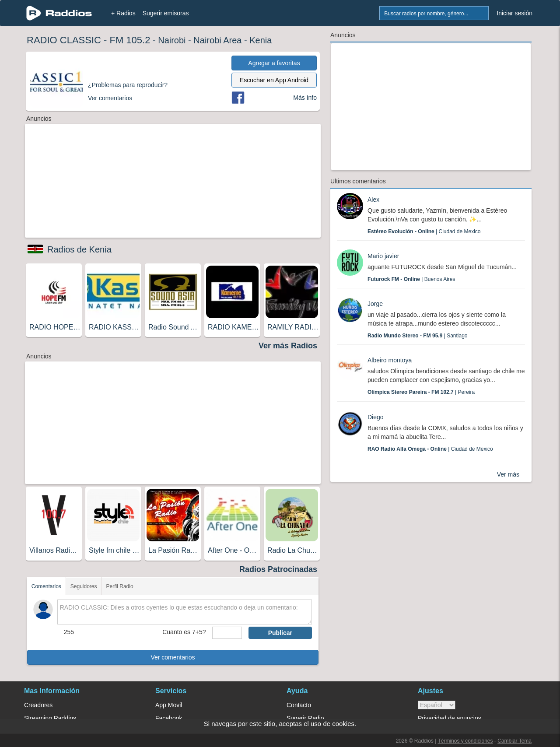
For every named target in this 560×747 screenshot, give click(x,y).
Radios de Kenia (79, 249)
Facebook (169, 718)
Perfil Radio (120, 586)
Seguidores (84, 586)
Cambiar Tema (514, 741)
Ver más (508, 474)
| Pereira (421, 392)
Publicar (280, 633)
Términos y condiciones (465, 741)
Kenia (261, 40)
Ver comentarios (173, 657)
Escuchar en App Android (274, 80)
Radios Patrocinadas (278, 569)
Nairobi (172, 40)
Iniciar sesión (514, 13)
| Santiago (418, 336)
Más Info (305, 98)
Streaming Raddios (50, 718)
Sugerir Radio (305, 718)
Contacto (299, 705)
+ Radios (123, 13)
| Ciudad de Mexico (424, 231)
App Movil (169, 705)
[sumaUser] (227, 633)
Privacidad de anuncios (450, 718)
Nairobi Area (217, 40)
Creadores (38, 705)
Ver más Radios (288, 346)
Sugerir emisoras (166, 13)
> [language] (437, 705)
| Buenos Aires (411, 279)
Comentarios (46, 586)
